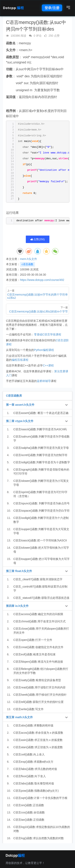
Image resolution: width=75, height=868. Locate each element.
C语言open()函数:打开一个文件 (33, 640)
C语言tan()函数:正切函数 (29, 820)
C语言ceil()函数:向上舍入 (29, 754)
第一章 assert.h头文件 (20, 405)
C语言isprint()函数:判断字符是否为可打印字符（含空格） (40, 494)
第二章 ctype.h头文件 (20, 421)
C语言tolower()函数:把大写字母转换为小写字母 (41, 550)
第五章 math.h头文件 (19, 717)
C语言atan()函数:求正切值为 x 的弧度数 (38, 747)
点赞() (38, 239)
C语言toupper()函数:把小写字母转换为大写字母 (41, 561)
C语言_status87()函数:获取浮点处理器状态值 (41, 598)
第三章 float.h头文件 (19, 571)
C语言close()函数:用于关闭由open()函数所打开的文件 (41, 631)
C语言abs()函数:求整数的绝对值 (33, 725)
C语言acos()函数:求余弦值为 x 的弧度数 (38, 733)
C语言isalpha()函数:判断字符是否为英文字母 (41, 448)
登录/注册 (52, 8)
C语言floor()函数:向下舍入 (30, 776)
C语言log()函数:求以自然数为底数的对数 (39, 838)
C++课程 (48, 365)
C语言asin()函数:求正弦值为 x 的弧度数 (38, 740)
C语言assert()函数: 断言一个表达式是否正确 (41, 413)
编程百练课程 (20, 360)
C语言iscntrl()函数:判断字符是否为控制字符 (40, 455)
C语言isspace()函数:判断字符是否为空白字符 (41, 511)
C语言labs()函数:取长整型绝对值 (34, 783)
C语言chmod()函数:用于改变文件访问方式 (39, 621)
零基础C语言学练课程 (48, 334)
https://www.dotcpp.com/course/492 (42, 280)
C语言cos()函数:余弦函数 (29, 812)
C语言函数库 (14, 396)
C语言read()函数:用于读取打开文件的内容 (39, 687)
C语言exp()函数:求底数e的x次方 (33, 762)
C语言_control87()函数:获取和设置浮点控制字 (40, 589)
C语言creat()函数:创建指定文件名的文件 (38, 647)
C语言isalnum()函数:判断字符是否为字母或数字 (42, 439)
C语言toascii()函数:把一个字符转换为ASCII (40, 540)
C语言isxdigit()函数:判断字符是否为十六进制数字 (41, 520)
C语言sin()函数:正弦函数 (29, 805)
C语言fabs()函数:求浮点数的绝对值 (35, 769)
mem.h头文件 (28, 259)
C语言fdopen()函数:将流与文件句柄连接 (38, 662)
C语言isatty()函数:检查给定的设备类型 (37, 680)
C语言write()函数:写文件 (28, 709)
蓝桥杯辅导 (44, 381)
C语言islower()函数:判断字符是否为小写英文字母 (41, 483)
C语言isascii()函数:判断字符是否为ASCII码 (40, 429)
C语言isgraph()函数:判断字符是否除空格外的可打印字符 (41, 472)
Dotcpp (13, 8)
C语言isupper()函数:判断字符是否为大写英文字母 (41, 531)
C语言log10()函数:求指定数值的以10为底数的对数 (42, 829)
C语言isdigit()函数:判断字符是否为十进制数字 (42, 462)
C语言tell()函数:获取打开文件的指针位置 (38, 702)
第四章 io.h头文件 (17, 606)
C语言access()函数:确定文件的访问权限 (38, 614)
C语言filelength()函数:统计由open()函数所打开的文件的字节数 (41, 671)
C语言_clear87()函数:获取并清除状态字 (38, 579)
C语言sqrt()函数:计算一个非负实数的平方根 (40, 798)
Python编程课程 (44, 350)
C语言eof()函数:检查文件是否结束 (34, 654)
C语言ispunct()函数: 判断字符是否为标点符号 (42, 503)
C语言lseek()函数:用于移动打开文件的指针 (40, 695)
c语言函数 (27, 264)
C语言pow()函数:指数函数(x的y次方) (36, 791)
